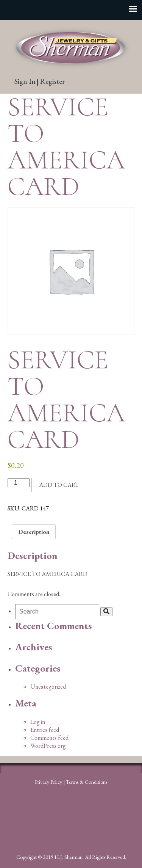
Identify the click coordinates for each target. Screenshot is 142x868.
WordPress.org (48, 746)
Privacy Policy (48, 782)
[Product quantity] (19, 483)
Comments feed (49, 738)
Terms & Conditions (87, 782)
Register (52, 81)
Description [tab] (34, 532)
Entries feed (45, 730)
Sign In (25, 81)
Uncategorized (48, 687)
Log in (38, 722)
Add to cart (59, 485)
